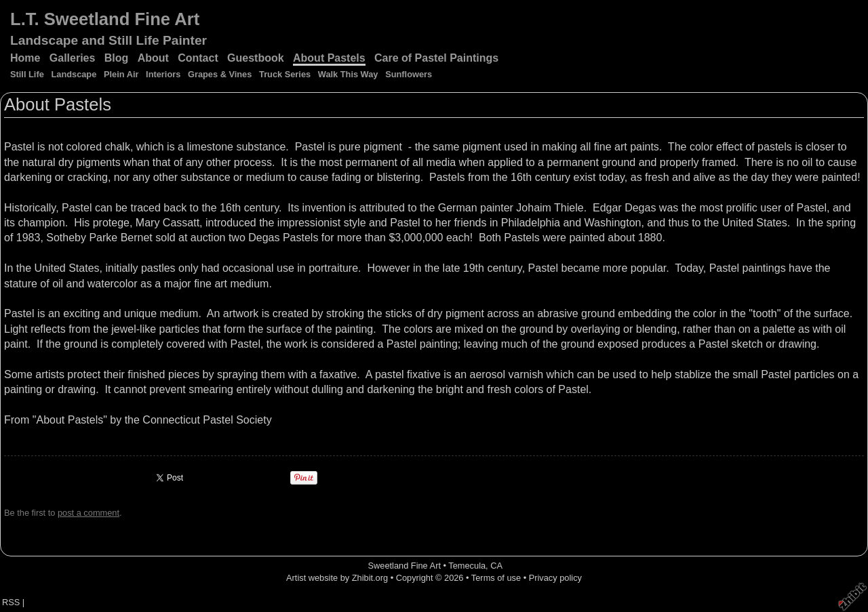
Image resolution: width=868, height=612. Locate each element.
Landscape (74, 74)
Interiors (163, 74)
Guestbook (256, 58)
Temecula (467, 566)
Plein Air (121, 74)
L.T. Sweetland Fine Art (105, 19)
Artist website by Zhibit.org (337, 578)
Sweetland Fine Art (405, 566)
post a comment (88, 513)
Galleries (73, 58)
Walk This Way (348, 74)
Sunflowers (409, 74)
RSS (11, 602)
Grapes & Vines (220, 74)
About (153, 58)
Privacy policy (555, 578)
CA (496, 566)
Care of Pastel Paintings (436, 58)
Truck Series (285, 74)
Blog (117, 58)
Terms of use (496, 578)
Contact (198, 58)
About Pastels (329, 58)
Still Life (27, 74)
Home (25, 58)
